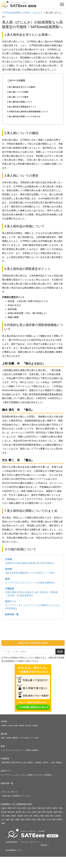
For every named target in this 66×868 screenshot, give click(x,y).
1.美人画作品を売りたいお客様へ (22, 87)
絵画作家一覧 (12, 614)
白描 (20, 595)
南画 (24, 563)
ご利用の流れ (6, 796)
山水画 (17, 563)
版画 (7, 579)
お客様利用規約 (12, 842)
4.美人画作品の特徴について (20, 102)
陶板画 (23, 573)
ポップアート (12, 605)
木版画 (41, 583)
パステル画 (34, 573)
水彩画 (15, 573)
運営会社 (44, 845)
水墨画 (8, 563)
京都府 (13, 816)
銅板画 (50, 583)
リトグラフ (11, 583)
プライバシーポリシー (29, 842)
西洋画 (8, 569)
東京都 (4, 812)
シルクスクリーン (27, 583)
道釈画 (28, 595)
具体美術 (11, 608)
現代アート (11, 601)
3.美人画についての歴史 (18, 97)
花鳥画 (32, 563)
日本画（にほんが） (33, 13)
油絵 (7, 573)
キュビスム (54, 605)
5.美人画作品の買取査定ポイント (22, 107)
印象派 (44, 605)
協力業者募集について (14, 850)
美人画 (40, 563)
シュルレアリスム (29, 605)
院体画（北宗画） (43, 763)
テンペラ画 (47, 573)
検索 (60, 652)
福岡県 (28, 820)
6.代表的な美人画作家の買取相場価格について (28, 111)
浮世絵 (49, 563)
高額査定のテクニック (21, 796)
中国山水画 (24, 592)
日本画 (8, 559)
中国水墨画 (11, 592)
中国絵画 (10, 589)
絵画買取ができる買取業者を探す (16, 804)
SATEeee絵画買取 (11, 13)
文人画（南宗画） (40, 592)
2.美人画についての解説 (18, 92)
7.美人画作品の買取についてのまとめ (24, 116)
